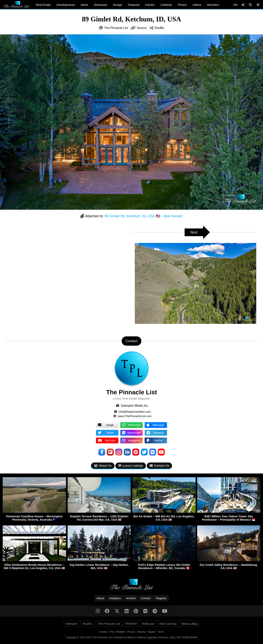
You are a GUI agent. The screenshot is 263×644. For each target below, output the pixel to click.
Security (141, 632)
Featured (134, 5)
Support (152, 632)
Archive (131, 598)
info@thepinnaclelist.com (135, 412)
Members (213, 5)
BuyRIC (88, 624)
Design (118, 5)
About (100, 598)
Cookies (103, 632)
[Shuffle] (243, 5)
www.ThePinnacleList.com (135, 416)
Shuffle (159, 28)
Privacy (131, 632)
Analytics (115, 598)
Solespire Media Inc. (135, 406)
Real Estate (43, 5)
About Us (103, 466)
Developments (66, 5)
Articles (150, 5)
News (84, 5)
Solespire (72, 624)
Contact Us (159, 466)
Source (142, 28)
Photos (182, 5)
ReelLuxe (148, 624)
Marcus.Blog (190, 624)
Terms (161, 632)
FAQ (112, 632)
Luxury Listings (131, 466)
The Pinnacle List (116, 28)
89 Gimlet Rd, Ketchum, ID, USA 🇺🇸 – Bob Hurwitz (143, 216)
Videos (197, 5)
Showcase (101, 5)
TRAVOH (131, 624)
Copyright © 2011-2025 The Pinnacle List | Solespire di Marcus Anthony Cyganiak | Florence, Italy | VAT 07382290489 (131, 637)
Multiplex (121, 632)
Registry (161, 598)
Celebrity (166, 5)
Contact (146, 598)
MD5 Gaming (168, 624)
